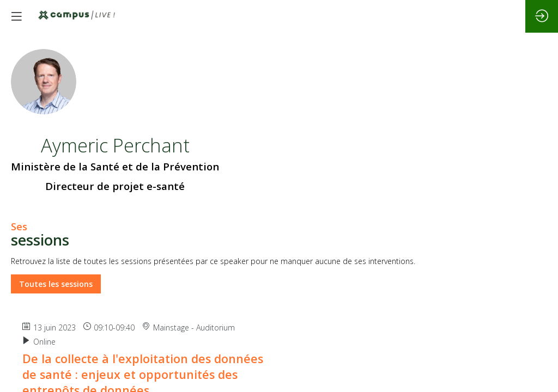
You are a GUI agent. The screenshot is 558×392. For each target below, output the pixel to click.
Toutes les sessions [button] (56, 284)
